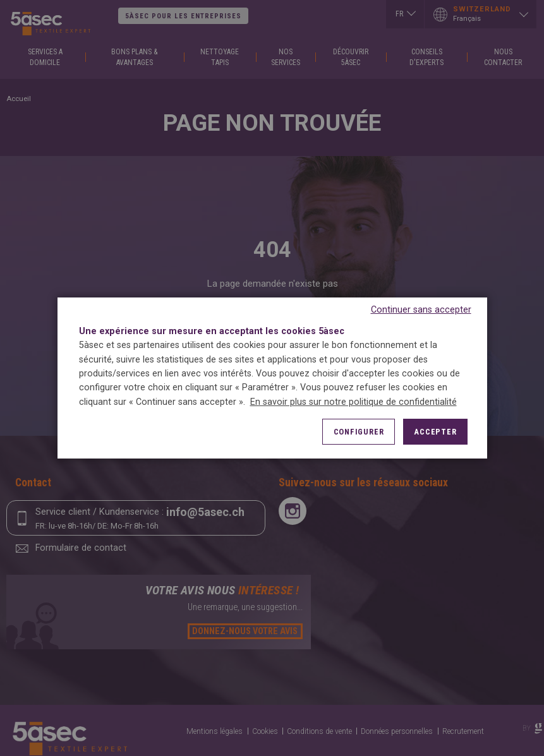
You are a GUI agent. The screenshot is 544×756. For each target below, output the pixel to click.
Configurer (359, 432)
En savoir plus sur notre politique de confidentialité (354, 402)
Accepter (435, 432)
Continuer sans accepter (421, 310)
